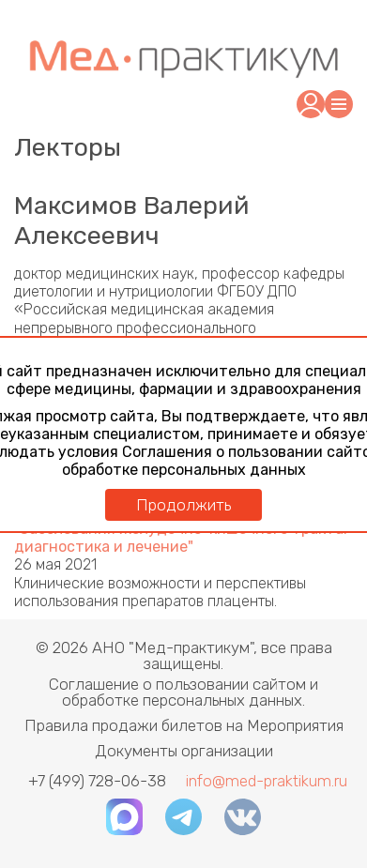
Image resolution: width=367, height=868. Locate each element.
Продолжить (183, 505)
